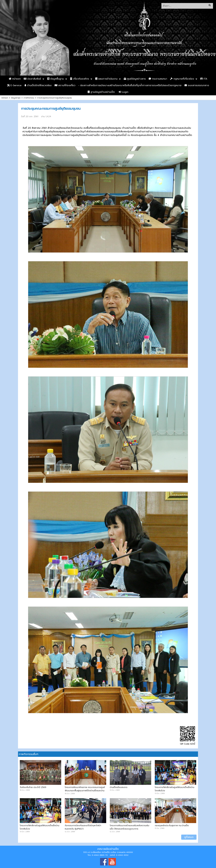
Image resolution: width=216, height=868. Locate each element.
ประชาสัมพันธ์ (32, 79)
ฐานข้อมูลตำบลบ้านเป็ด (101, 92)
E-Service (14, 85)
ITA (204, 79)
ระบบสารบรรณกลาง (197, 85)
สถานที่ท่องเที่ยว (65, 85)
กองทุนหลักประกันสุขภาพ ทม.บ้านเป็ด (172, 825)
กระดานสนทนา (158, 79)
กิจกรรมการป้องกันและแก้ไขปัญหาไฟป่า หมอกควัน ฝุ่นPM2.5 (83, 827)
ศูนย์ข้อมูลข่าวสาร (135, 79)
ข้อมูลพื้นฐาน (55, 79)
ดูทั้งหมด (189, 837)
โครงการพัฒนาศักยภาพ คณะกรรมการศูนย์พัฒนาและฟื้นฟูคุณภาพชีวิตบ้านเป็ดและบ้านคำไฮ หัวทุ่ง (85, 791)
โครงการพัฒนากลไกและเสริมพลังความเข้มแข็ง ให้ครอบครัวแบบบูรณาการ (130, 827)
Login (124, 92)
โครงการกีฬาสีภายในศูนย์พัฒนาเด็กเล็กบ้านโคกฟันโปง (175, 789)
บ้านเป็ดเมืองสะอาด (119, 787)
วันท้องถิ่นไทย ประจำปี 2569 (33, 787)
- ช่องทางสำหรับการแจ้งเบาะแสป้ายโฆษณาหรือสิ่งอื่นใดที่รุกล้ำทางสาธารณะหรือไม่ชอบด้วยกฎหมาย (130, 85)
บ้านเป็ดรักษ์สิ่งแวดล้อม (38, 85)
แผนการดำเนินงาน (106, 79)
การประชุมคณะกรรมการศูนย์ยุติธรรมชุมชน (55, 98)
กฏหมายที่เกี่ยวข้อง (182, 79)
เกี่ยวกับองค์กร (79, 79)
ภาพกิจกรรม (29, 98)
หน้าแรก (15, 79)
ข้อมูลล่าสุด (16, 98)
